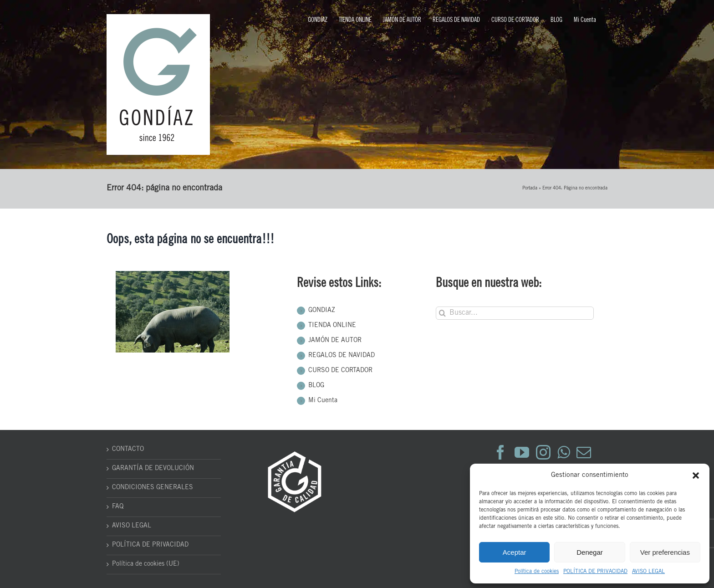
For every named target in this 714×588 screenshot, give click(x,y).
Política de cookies (537, 572)
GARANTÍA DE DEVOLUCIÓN (153, 469)
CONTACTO (128, 450)
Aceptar (515, 552)
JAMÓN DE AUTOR (335, 341)
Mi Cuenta (323, 401)
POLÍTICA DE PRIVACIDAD (595, 572)
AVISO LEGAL (648, 572)
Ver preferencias (665, 552)
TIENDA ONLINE (332, 326)
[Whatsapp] (564, 452)
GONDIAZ (322, 311)
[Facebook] (500, 452)
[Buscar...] (515, 313)
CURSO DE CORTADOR (340, 371)
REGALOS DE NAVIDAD (342, 356)
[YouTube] (522, 452)
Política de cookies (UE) (146, 564)
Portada (530, 189)
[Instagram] (543, 452)
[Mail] (584, 452)
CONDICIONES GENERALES (153, 488)
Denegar (590, 552)
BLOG (316, 386)
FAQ (118, 507)
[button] (696, 476)
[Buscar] (442, 313)
